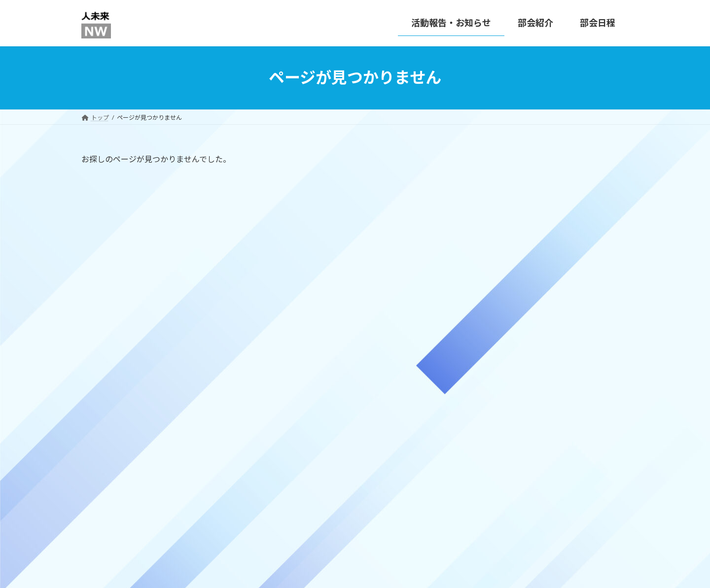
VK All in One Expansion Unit (419, 571)
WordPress (302, 571)
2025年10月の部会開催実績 (581, 289)
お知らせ (497, 370)
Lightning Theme (353, 571)
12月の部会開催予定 (569, 239)
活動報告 (497, 390)
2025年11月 (502, 463)
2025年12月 (502, 443)
